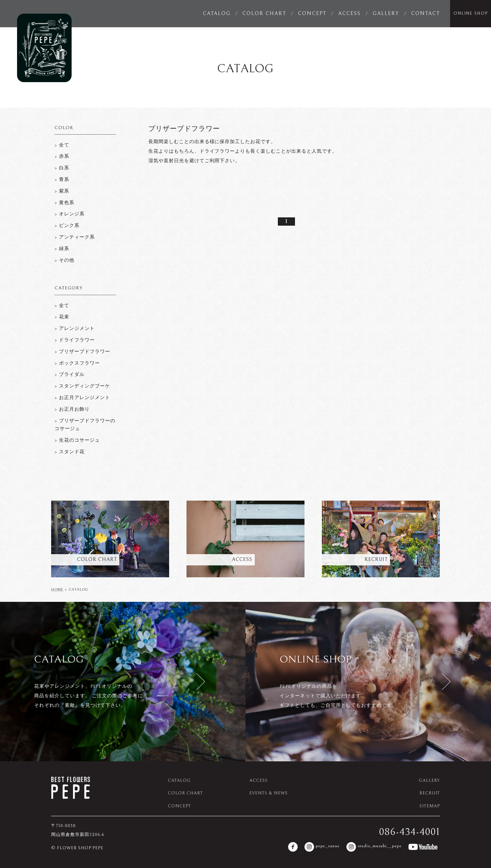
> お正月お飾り (72, 409)
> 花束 (62, 317)
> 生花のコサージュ (77, 440)
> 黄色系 (64, 203)
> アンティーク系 (75, 237)
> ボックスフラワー (77, 363)
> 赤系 (62, 156)
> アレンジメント (75, 329)
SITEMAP (430, 806)
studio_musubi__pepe (374, 847)
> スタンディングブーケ (82, 386)
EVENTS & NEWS (268, 793)
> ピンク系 (67, 226)
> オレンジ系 (70, 214)
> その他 (64, 260)
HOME (57, 589)
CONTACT (426, 13)
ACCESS (349, 13)
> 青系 (62, 180)
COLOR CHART (264, 13)
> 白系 (62, 168)
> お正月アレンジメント (82, 398)
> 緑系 (62, 249)
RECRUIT (430, 793)
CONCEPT (312, 13)
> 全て (62, 145)
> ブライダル (70, 375)
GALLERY (386, 13)
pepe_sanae (322, 847)
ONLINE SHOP (471, 13)
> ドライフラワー (75, 340)
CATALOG (217, 13)
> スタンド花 (70, 452)
